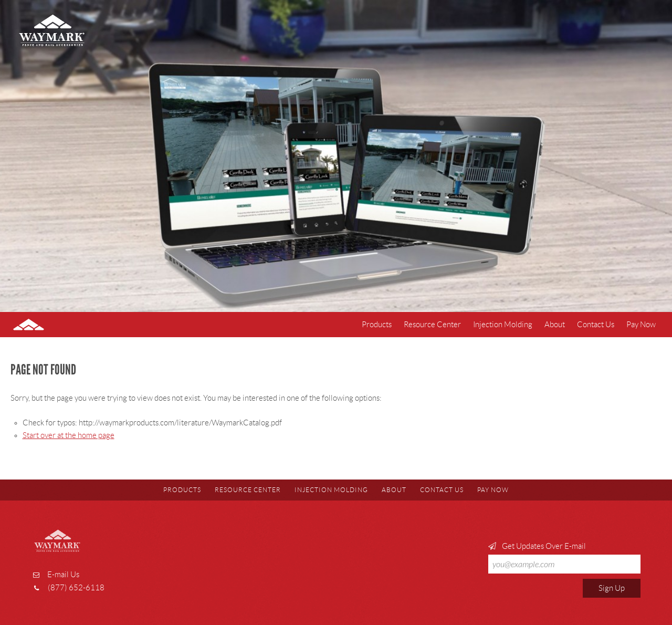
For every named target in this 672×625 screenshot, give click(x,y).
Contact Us (596, 325)
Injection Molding (503, 325)
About (555, 325)
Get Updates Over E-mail (564, 558)
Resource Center (432, 325)
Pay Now (641, 325)
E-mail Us (63, 575)
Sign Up (612, 588)
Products (377, 325)
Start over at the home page (69, 435)
